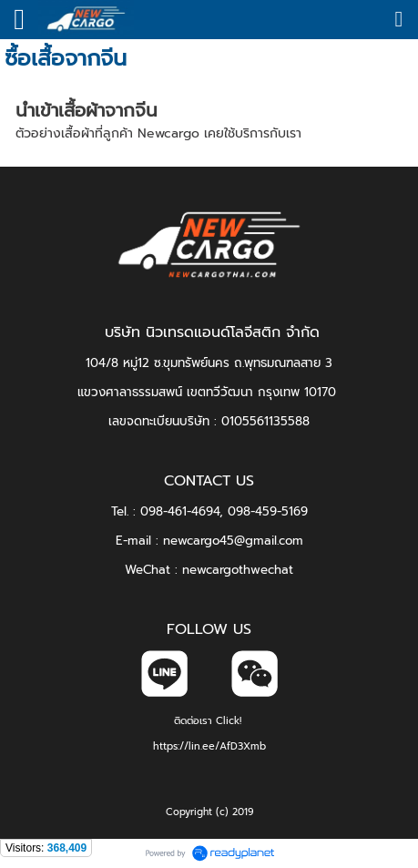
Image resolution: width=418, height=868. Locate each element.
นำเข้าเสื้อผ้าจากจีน (87, 110)
